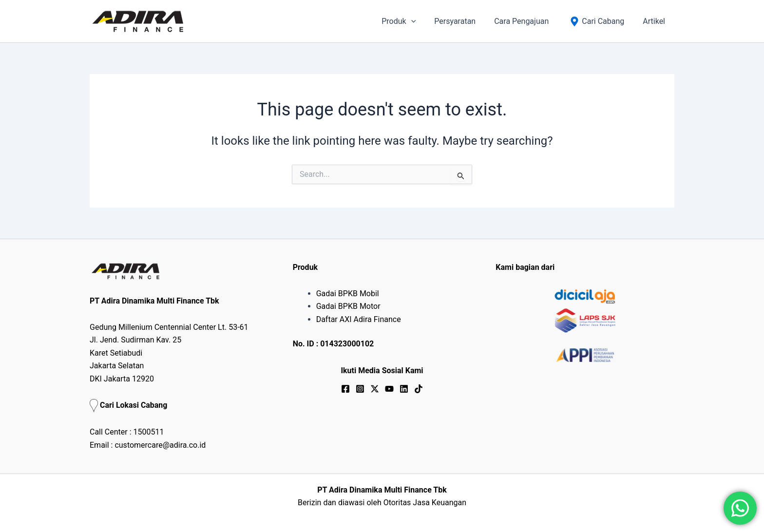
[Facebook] (345, 389)
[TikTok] (419, 389)
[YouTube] (389, 389)
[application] (424, 21)
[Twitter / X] (375, 389)
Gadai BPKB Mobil (348, 294)
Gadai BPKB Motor (348, 306)
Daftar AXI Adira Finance (359, 319)
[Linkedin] (404, 389)
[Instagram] (360, 389)
